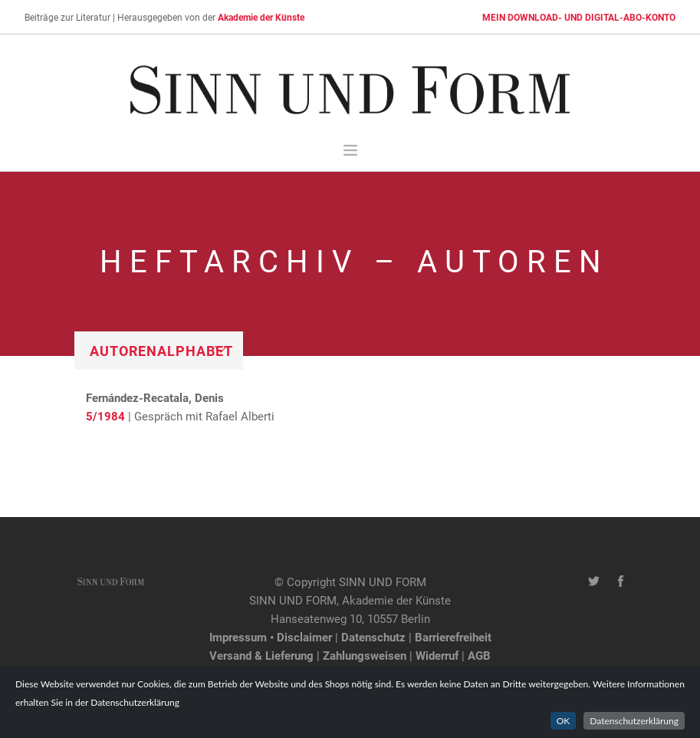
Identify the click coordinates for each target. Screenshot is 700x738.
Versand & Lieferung (261, 655)
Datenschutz (373, 637)
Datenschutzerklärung (634, 721)
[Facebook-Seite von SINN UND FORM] (621, 582)
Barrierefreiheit (453, 637)
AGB (479, 655)
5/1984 (105, 416)
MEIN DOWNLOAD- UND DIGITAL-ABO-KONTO (579, 17)
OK (564, 721)
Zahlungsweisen (365, 655)
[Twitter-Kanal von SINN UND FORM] (594, 582)
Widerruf (437, 655)
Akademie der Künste (261, 17)
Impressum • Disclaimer (271, 637)
